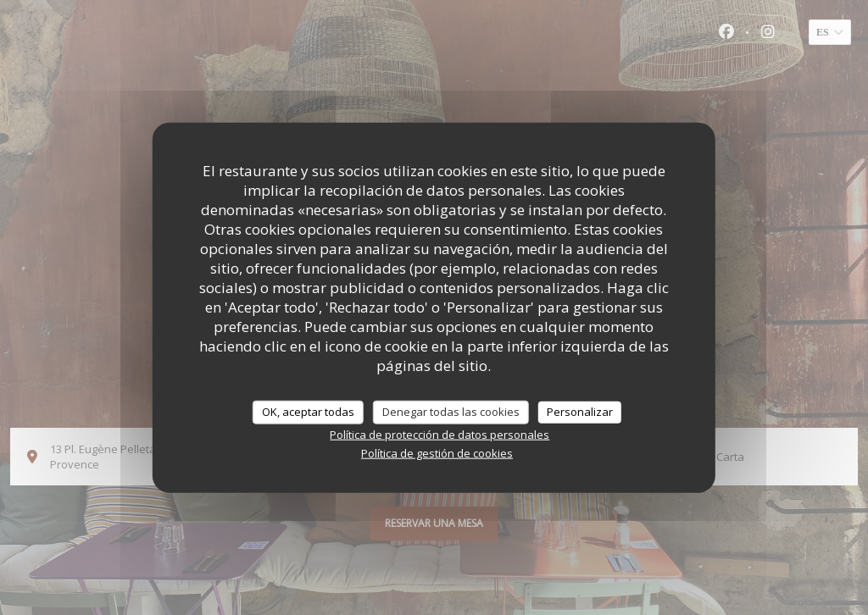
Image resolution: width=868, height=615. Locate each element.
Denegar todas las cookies (451, 412)
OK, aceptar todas (308, 412)
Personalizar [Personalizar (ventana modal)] (580, 412)
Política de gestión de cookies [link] (437, 452)
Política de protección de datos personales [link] (440, 434)
